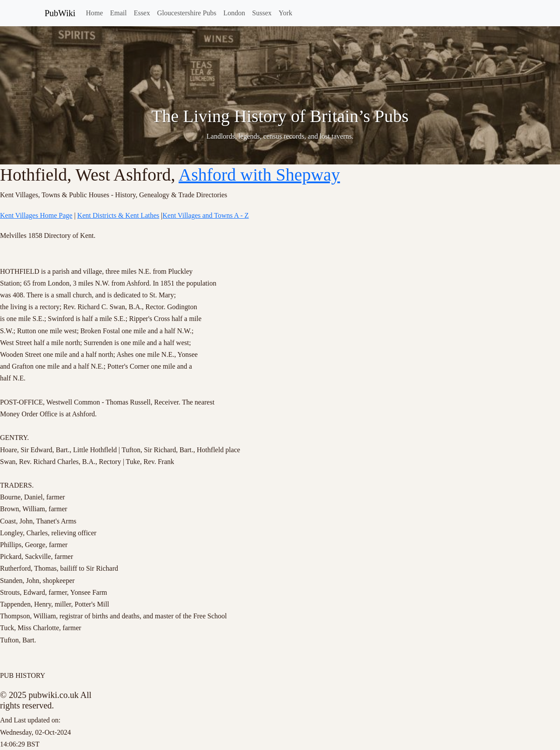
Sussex (262, 13)
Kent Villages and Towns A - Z (205, 215)
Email (118, 13)
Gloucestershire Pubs (187, 13)
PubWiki (60, 13)
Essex (142, 13)
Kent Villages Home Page (36, 215)
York (285, 13)
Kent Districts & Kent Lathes (119, 215)
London (234, 13)
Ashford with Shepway (259, 175)
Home (94, 13)
